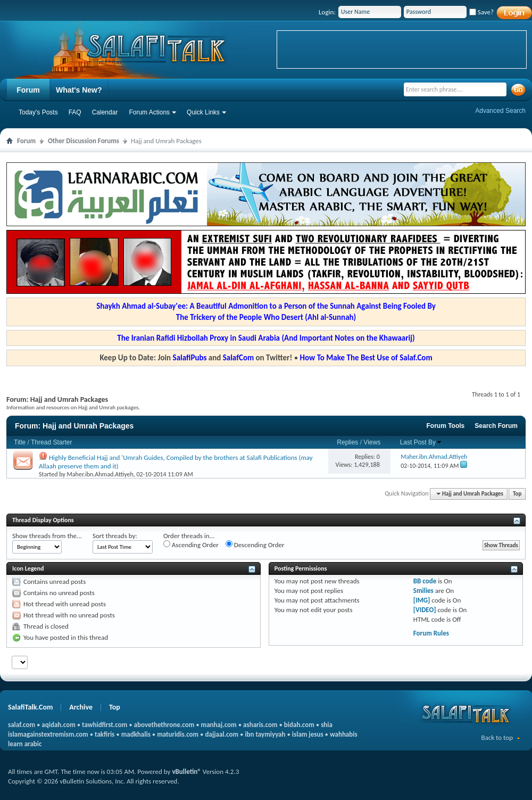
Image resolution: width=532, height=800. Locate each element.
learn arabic (25, 744)
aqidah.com (58, 725)
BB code (425, 581)
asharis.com (260, 725)
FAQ (75, 112)
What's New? (79, 90)
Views (372, 442)
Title (20, 442)
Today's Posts (38, 112)
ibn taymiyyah (265, 734)
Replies (347, 442)
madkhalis (136, 734)
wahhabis (344, 734)
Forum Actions (149, 112)
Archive (81, 707)
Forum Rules (431, 633)
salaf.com (22, 725)
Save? (481, 12)
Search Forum (496, 426)
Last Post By (421, 442)
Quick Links (203, 112)
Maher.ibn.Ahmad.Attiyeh (100, 474)
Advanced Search (500, 111)
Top (517, 494)
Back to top (497, 737)
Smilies (423, 591)
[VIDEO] (425, 610)
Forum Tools (446, 426)
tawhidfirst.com (105, 725)
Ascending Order (191, 545)
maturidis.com (178, 734)
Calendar (105, 112)
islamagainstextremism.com (48, 734)
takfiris (105, 734)
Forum (28, 90)
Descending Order (255, 545)
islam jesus (308, 734)
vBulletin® (186, 772)
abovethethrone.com (164, 725)
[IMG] (422, 600)
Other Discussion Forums (84, 141)
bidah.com (299, 725)
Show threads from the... (47, 536)
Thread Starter (51, 442)
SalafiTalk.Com (30, 707)
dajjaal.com (222, 734)
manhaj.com (219, 725)
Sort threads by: (115, 536)
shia (327, 725)
